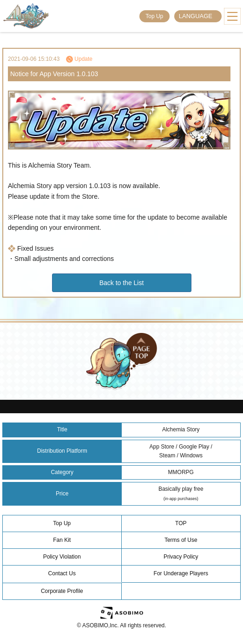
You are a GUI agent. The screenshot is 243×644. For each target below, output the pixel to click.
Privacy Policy (181, 557)
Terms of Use (181, 540)
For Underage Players (181, 573)
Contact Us (62, 573)
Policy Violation (62, 557)
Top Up (154, 16)
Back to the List (122, 283)
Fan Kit (62, 540)
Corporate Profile (62, 591)
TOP (181, 523)
